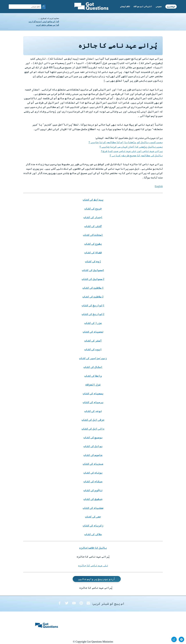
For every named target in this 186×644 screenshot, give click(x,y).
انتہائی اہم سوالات (143, 6)
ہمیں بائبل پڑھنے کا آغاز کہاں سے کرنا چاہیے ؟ (131, 147)
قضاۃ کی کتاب (93, 253)
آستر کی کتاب (93, 341)
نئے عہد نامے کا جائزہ (93, 566)
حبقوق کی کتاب (93, 499)
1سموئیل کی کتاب (93, 270)
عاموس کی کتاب (93, 455)
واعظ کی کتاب (93, 376)
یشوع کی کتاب (93, 244)
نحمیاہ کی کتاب (93, 332)
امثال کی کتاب (93, 367)
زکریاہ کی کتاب (93, 526)
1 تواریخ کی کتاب (93, 305)
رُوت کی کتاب (93, 262)
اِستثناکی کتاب (93, 235)
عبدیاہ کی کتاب (93, 464)
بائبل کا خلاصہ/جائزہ (93, 548)
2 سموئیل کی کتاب (93, 279)
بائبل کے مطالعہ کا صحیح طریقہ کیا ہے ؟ (136, 156)
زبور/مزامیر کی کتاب (93, 358)
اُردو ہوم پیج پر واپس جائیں (97, 579)
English (159, 186)
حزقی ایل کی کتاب (93, 420)
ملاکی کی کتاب (93, 534)
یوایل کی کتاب (93, 446)
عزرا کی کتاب (93, 323)
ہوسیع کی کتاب (93, 438)
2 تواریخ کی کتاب (93, 314)
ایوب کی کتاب (93, 349)
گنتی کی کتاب (93, 226)
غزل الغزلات (93, 385)
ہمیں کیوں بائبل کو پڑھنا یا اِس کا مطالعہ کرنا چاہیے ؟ (126, 142)
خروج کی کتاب (93, 209)
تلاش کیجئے (125, 6)
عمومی (159, 6)
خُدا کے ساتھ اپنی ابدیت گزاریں (44, 22)
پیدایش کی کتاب (93, 200)
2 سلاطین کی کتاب (93, 297)
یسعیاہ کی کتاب (93, 394)
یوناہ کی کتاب (93, 473)
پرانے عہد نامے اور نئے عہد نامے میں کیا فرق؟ (132, 151)
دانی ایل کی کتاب (93, 429)
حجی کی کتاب (93, 517)
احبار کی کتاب (93, 217)
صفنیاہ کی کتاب (93, 508)
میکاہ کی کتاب (93, 482)
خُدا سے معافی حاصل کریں (48, 25)
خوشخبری (171, 6)
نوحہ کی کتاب (93, 411)
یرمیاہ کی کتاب (93, 402)
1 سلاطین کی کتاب (93, 288)
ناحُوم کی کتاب (93, 490)
